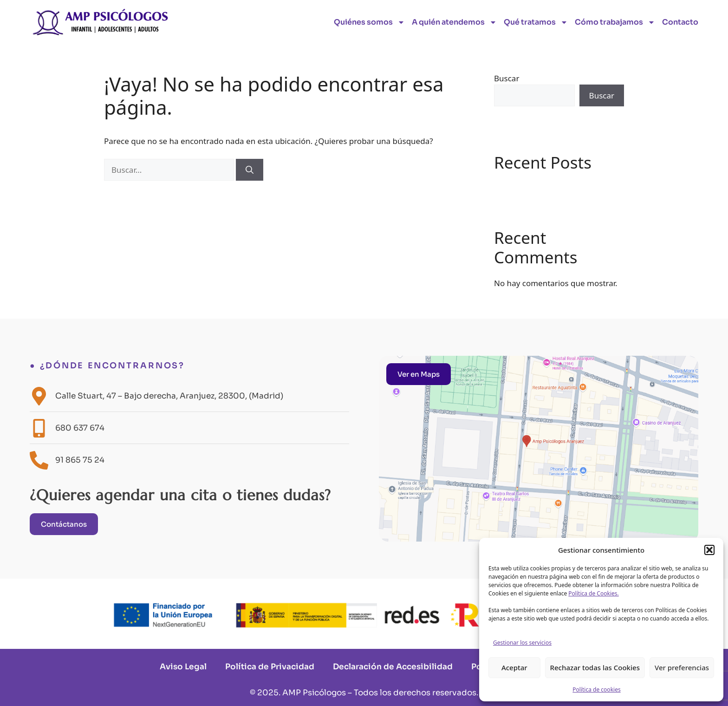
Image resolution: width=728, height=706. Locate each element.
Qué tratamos (536, 22)
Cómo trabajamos (615, 22)
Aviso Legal (183, 667)
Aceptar (514, 667)
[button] (709, 550)
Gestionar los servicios (522, 643)
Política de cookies (596, 690)
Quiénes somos (369, 22)
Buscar (507, 78)
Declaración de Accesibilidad (393, 667)
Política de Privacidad (270, 667)
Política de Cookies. (593, 593)
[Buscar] (250, 170)
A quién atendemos (454, 22)
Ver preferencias (682, 667)
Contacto (680, 22)
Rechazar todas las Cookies (595, 667)
